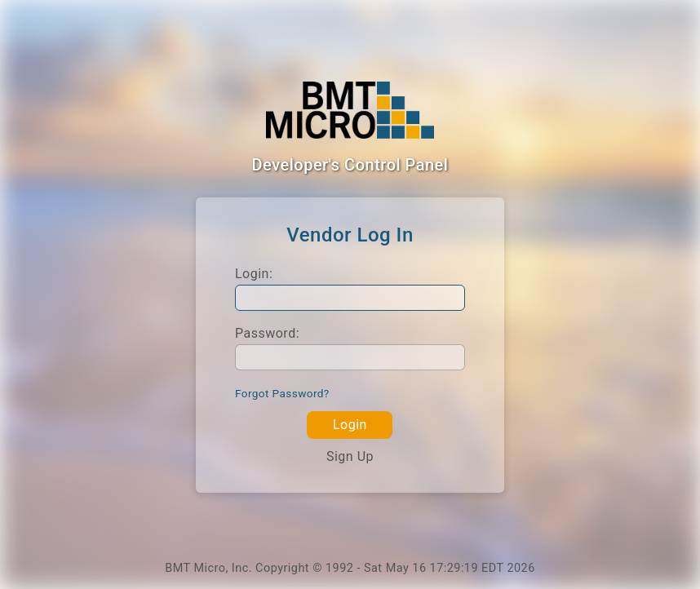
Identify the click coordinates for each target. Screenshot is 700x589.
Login (350, 425)
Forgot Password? (282, 393)
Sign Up (350, 456)
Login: (254, 274)
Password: (267, 333)
